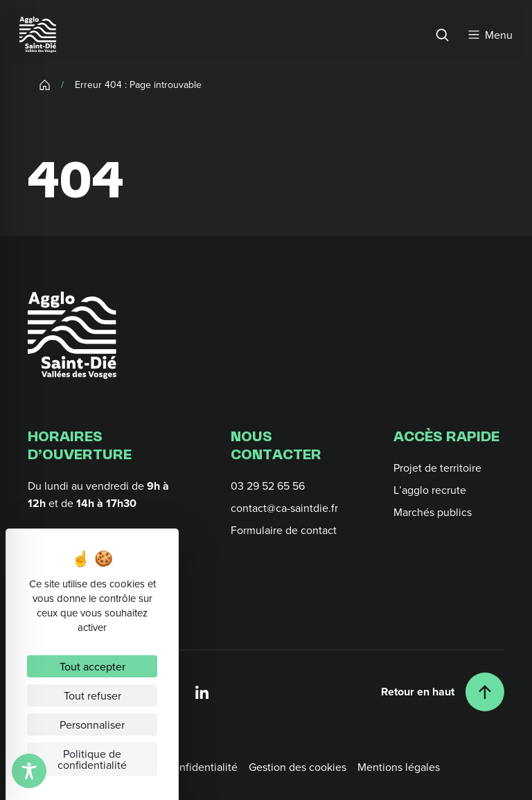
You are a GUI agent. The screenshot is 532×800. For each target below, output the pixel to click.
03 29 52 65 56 (268, 486)
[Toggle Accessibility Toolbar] (29, 771)
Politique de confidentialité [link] (92, 759)
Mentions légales (399, 767)
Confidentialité (202, 767)
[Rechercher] (442, 35)
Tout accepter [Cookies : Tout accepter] (92, 666)
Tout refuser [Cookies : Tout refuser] (92, 695)
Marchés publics (433, 512)
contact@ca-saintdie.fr (284, 508)
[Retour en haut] (443, 692)
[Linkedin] (202, 692)
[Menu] (490, 35)
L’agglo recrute (430, 490)
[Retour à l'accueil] (72, 335)
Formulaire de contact (284, 530)
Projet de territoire (437, 468)
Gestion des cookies (298, 767)
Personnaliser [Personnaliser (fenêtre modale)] (92, 725)
